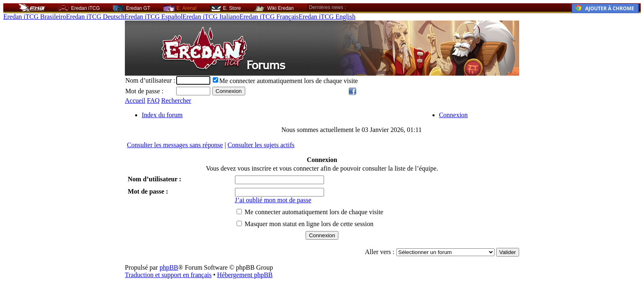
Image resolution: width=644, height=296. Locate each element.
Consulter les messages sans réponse (175, 145)
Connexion (453, 115)
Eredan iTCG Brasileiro (35, 17)
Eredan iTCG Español (153, 17)
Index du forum (162, 115)
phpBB (169, 267)
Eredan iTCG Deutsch (95, 17)
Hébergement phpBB (245, 275)
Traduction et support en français (168, 275)
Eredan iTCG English (327, 17)
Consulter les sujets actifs (261, 145)
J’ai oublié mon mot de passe (273, 200)
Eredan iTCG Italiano (211, 17)
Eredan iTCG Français (269, 17)
